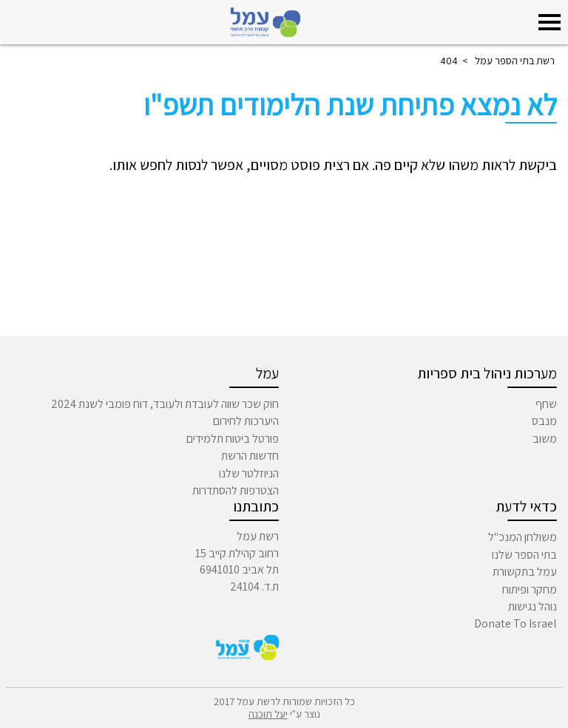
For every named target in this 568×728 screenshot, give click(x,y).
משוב (545, 439)
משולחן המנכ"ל (523, 537)
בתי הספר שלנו (524, 555)
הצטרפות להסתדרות (236, 490)
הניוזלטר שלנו (249, 473)
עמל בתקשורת (525, 572)
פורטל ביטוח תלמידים (233, 439)
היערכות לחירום (246, 421)
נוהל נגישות (532, 606)
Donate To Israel (515, 623)
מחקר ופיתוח (530, 589)
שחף (546, 404)
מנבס (544, 421)
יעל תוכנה (268, 714)
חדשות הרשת (250, 456)
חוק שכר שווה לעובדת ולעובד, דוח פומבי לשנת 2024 (165, 404)
